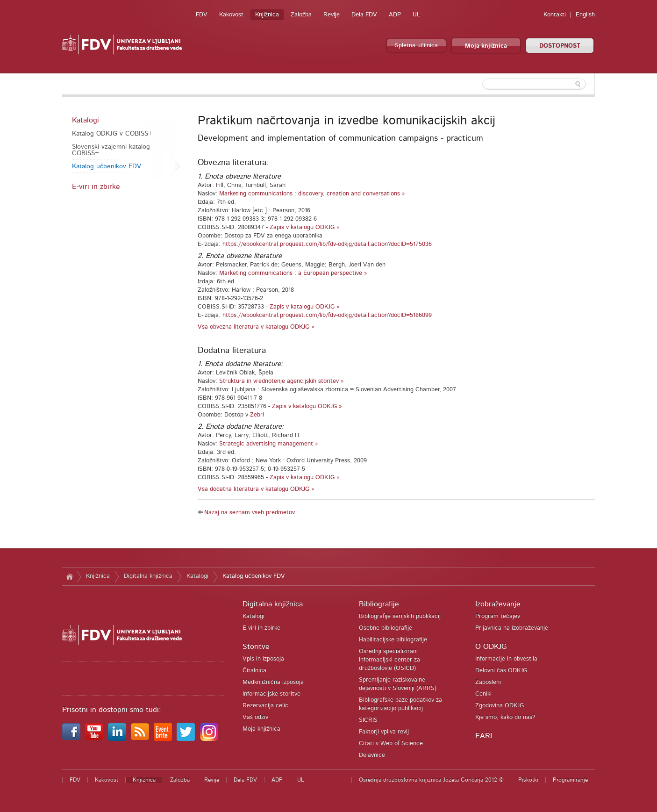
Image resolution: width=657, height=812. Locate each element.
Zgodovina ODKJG (500, 706)
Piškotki (528, 780)
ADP (395, 15)
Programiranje (570, 780)
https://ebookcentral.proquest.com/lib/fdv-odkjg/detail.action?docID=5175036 (327, 244)
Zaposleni (488, 682)
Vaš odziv (255, 717)
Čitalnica (254, 671)
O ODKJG (491, 647)
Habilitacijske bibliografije (393, 640)
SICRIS (368, 720)
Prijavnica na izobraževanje (512, 628)
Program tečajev (498, 616)
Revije (332, 15)
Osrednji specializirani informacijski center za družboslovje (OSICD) (389, 660)
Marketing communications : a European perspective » (293, 273)
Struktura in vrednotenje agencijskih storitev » (282, 381)
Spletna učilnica (416, 46)
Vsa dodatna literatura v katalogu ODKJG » (256, 489)
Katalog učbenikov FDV (107, 166)
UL (416, 15)
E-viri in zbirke (96, 187)
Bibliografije (379, 604)
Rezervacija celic (265, 706)
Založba (301, 15)
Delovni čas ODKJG (501, 671)
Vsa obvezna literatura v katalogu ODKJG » (256, 327)
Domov (69, 576)
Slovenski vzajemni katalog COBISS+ (111, 150)
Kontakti (555, 15)
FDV (202, 15)
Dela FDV (364, 15)
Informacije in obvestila (506, 659)
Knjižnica (267, 15)
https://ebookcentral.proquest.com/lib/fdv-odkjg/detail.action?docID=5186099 (327, 315)
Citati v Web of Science (391, 744)
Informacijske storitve (271, 694)
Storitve (256, 647)
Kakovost (231, 15)
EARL (485, 736)
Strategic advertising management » (269, 444)
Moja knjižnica (486, 46)
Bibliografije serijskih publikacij (400, 616)
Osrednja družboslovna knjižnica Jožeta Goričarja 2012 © (431, 780)
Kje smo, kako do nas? (505, 717)
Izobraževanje (498, 604)
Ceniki (483, 694)
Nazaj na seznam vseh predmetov (250, 513)
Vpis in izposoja (263, 659)
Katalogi (86, 120)
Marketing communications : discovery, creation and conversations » (312, 194)
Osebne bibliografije (386, 628)
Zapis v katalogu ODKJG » (305, 227)
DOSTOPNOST (560, 46)
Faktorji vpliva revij (384, 732)
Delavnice (372, 755)
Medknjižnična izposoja (273, 682)
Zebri (257, 415)
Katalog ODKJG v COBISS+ (112, 134)
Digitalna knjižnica (148, 576)
